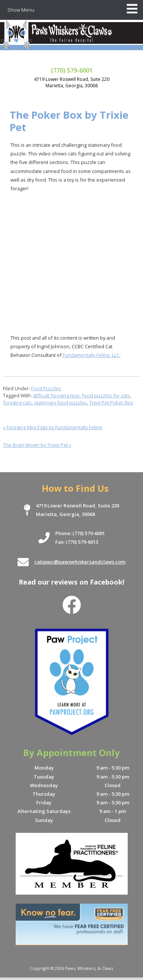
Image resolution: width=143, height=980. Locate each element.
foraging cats (17, 403)
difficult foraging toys (56, 395)
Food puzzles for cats (106, 395)
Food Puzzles (46, 388)
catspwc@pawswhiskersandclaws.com (80, 562)
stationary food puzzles (60, 403)
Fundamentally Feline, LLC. (92, 355)
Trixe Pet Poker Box (111, 403)
